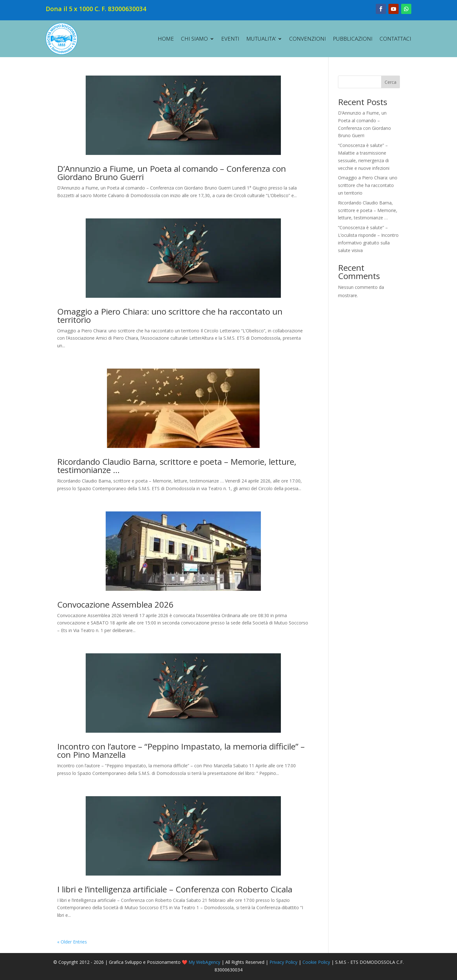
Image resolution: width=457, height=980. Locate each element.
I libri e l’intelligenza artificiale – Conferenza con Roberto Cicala (175, 889)
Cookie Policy (316, 962)
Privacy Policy (283, 962)
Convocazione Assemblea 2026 (115, 604)
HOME (166, 39)
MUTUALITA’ (261, 39)
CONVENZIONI (308, 39)
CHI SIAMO (194, 39)
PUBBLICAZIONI (353, 39)
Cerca (391, 82)
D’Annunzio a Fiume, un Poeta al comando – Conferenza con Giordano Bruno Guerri (172, 173)
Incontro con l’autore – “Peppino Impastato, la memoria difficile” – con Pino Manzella (181, 750)
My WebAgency (204, 962)
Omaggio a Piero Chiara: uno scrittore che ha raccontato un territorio (170, 316)
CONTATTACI (395, 39)
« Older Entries (72, 942)
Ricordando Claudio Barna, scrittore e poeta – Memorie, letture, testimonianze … (177, 466)
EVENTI (230, 39)
